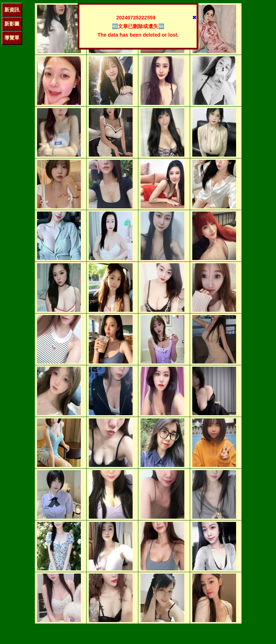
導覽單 (12, 38)
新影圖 (12, 24)
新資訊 (12, 10)
